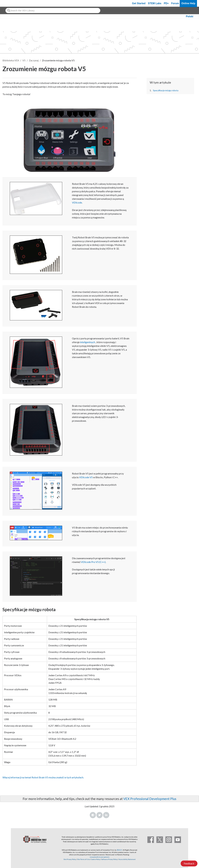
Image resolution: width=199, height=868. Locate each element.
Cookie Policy (96, 859)
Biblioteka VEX (11, 60)
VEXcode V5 (86, 477)
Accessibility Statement (127, 859)
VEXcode (77, 202)
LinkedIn (106, 815)
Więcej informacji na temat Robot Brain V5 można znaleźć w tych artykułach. (43, 777)
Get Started (139, 3)
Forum (175, 3)
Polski (190, 16)
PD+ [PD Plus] (166, 3)
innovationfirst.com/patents (100, 857)
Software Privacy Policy (109, 859)
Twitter (99, 815)
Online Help (188, 3)
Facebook (93, 815)
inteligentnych (88, 342)
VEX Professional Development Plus (150, 799)
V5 (24, 60)
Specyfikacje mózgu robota (166, 90)
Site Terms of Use (83, 859)
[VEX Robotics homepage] (8, 3)
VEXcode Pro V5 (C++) (93, 562)
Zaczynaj (34, 60)
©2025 (120, 850)
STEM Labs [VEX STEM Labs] (155, 3)
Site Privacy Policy (70, 859)
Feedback (189, 863)
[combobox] (53, 11)
